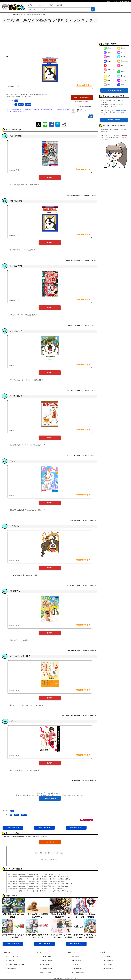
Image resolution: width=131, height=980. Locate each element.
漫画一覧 (45, 828)
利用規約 (11, 960)
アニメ (121, 48)
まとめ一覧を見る (46, 969)
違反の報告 (75, 956)
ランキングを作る (46, 960)
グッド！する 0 (87, 820)
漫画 (17, 101)
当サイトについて (14, 956)
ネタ (107, 80)
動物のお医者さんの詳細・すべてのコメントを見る (81, 260)
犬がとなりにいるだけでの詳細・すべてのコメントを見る (79, 716)
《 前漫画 (13, 828)
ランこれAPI (108, 965)
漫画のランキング (18, 15)
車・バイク (122, 61)
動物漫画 (28, 104)
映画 (107, 57)
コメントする (50, 842)
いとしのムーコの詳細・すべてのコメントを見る (81, 390)
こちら (10, 111)
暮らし (121, 76)
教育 (107, 85)
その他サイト (108, 969)
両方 (31, 5)
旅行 (120, 65)
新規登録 (124, 136)
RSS (9, 973)
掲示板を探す (44, 965)
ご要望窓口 (75, 965)
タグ (51, 5)
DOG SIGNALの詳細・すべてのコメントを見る (82, 651)
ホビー (107, 61)
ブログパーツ (108, 960)
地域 (120, 85)
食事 (107, 76)
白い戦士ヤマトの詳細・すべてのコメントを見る (81, 325)
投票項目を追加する (114, 120)
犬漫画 (21, 104)
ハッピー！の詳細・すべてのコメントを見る (83, 520)
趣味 (120, 72)
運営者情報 (12, 969)
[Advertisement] (50, 40)
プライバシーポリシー (16, 965)
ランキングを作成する (114, 90)
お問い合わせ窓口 (78, 969)
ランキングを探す (46, 956)
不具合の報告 (76, 960)
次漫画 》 (76, 828)
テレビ (121, 57)
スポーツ (108, 65)
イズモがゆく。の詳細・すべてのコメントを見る (81, 585)
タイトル (41, 5)
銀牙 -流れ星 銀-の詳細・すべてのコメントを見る (81, 195)
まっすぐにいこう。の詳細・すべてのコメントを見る (80, 455)
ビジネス (122, 80)
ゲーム (107, 48)
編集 (91, 117)
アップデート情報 (78, 973)
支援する (107, 956)
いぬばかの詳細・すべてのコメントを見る (83, 781)
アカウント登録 (45, 973)
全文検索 (59, 5)
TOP (9, 15)
